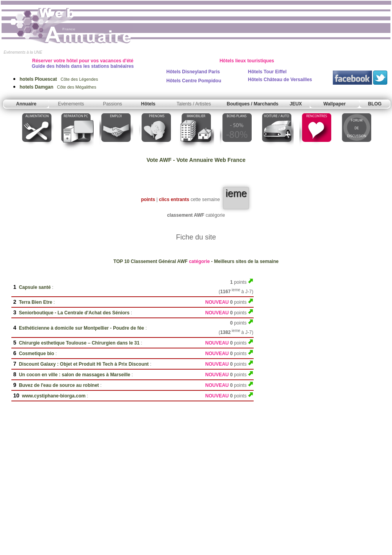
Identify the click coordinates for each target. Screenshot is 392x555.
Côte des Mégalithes (58, 87)
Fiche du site (196, 237)
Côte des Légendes (59, 79)
